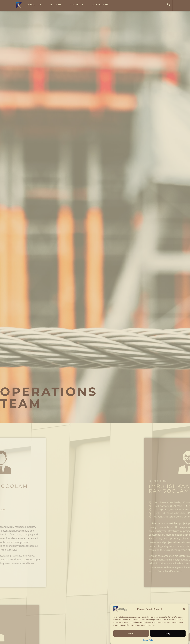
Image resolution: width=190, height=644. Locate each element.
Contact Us (102, 5)
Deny (168, 633)
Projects (78, 5)
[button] (184, 609)
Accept (131, 633)
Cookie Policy (148, 640)
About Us (36, 5)
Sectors (57, 5)
